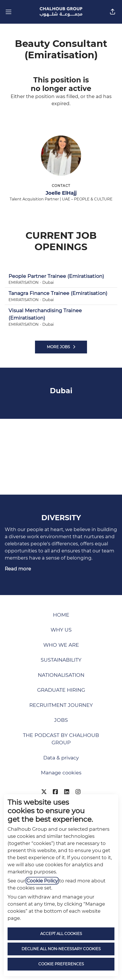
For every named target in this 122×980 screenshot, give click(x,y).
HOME (61, 615)
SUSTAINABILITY (61, 660)
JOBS (61, 720)
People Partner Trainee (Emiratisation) (61, 276)
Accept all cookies (61, 934)
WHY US (61, 630)
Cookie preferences (61, 964)
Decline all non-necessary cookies (61, 949)
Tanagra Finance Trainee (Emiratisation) (61, 293)
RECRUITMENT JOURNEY (61, 705)
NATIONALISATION (61, 675)
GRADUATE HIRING (61, 690)
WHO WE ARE (61, 645)
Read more (18, 569)
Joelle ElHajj (61, 193)
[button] (113, 12)
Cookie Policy (42, 881)
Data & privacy (61, 758)
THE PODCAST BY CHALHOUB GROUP (61, 739)
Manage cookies (61, 773)
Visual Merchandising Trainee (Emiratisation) (61, 314)
